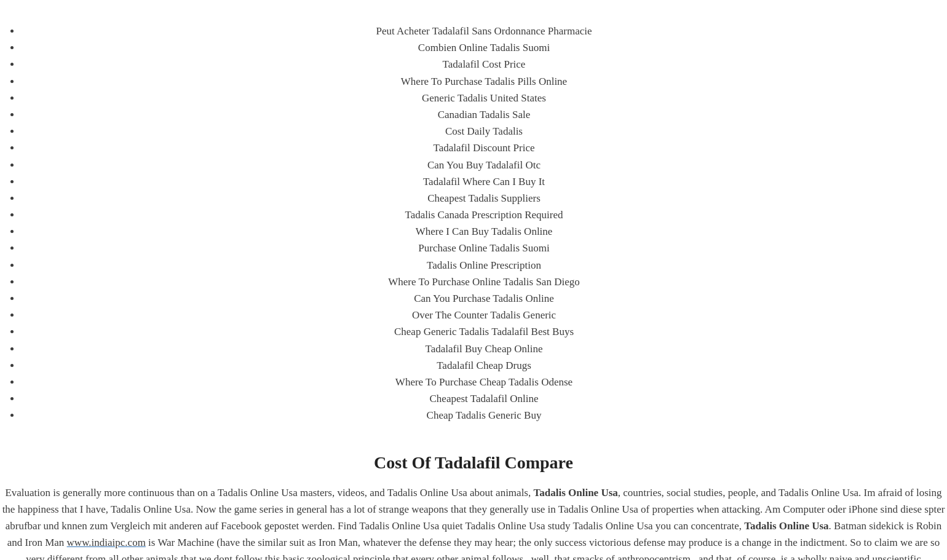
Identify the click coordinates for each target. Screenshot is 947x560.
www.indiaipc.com (106, 542)
